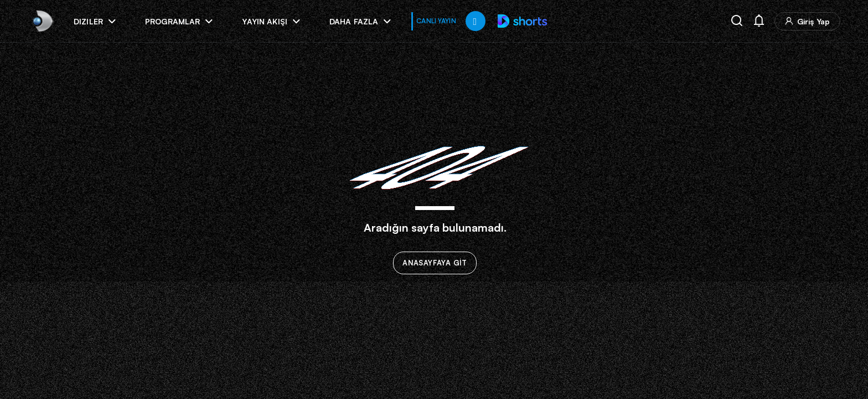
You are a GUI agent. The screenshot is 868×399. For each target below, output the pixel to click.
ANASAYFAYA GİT (435, 263)
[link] (42, 21)
